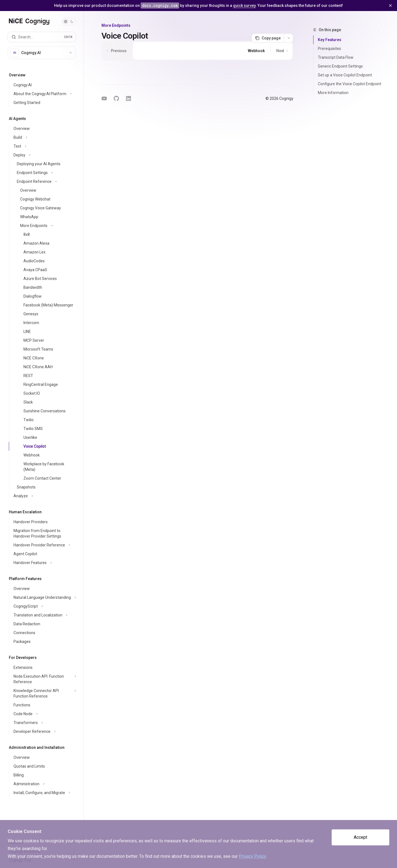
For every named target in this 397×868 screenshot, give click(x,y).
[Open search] (42, 37)
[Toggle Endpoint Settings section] (44, 173)
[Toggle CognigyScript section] (44, 606)
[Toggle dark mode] (69, 22)
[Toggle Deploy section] (44, 155)
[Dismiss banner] (390, 6)
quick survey (244, 6)
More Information (333, 93)
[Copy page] (268, 38)
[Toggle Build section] (44, 137)
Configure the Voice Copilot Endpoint (350, 84)
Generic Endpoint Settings (340, 66)
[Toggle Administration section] (44, 784)
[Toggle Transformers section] (44, 723)
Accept (360, 837)
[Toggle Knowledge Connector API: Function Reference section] (44, 693)
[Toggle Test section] (44, 146)
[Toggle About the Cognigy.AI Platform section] (44, 94)
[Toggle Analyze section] (44, 496)
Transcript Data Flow (336, 57)
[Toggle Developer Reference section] (44, 731)
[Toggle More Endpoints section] (44, 226)
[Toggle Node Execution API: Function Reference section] (44, 679)
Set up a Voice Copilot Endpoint (345, 75)
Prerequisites (329, 49)
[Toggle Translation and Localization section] (44, 615)
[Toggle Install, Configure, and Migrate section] (44, 793)
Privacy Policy (252, 856)
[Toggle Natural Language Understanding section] (44, 597)
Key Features (330, 40)
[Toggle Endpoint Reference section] (44, 181)
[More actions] (289, 38)
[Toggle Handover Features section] (44, 563)
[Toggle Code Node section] (44, 714)
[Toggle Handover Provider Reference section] (44, 545)
